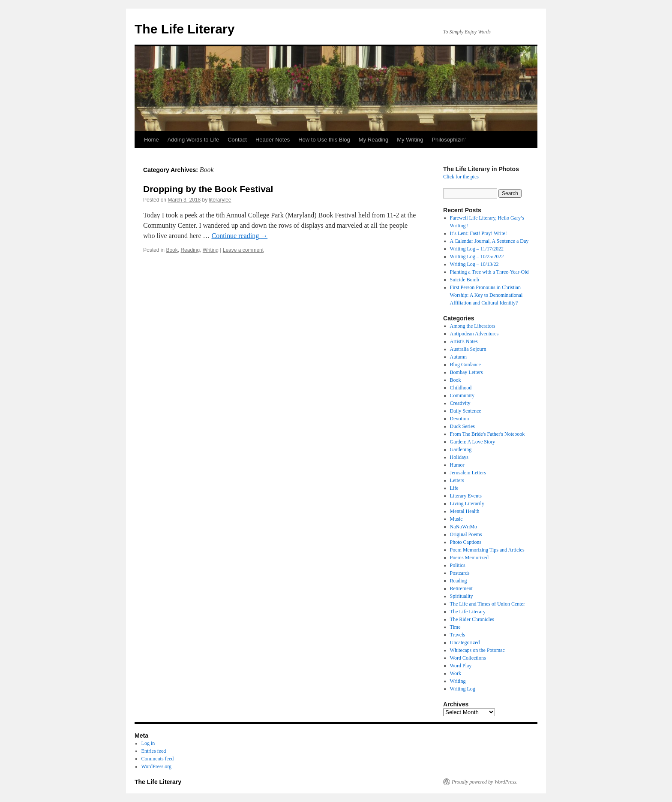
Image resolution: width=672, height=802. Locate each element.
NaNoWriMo (464, 527)
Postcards (460, 573)
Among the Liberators (473, 326)
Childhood (461, 388)
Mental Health (465, 511)
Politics (458, 565)
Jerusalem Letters (468, 473)
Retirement (461, 588)
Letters (457, 480)
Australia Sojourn (468, 349)
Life (454, 488)
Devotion (460, 419)
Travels (458, 635)
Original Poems (466, 534)
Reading (190, 250)
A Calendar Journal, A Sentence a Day (489, 241)
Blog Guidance (465, 365)
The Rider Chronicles (472, 619)
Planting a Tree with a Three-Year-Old (489, 272)
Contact (237, 140)
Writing (211, 250)
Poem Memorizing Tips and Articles (487, 550)
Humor (457, 465)
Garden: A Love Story (473, 442)
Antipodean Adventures (474, 334)
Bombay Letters (466, 372)
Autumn (458, 357)
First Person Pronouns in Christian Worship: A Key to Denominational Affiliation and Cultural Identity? (486, 295)
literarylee (220, 200)
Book (172, 250)
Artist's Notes (464, 341)
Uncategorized (465, 642)
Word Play (461, 666)
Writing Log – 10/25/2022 (477, 256)
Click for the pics (461, 177)
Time (455, 627)
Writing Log (463, 689)
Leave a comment (243, 250)
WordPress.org (156, 766)
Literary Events (466, 496)
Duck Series (462, 426)
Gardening (461, 449)
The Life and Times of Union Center (487, 604)
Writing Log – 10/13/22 (474, 264)
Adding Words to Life (193, 140)
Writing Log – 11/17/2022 (477, 249)
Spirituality (462, 596)
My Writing (410, 140)
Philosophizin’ (449, 140)
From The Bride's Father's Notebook (487, 434)
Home (151, 140)
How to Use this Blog (324, 140)
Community (462, 395)
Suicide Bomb (465, 280)
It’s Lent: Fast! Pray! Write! (478, 233)
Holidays (459, 457)
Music (456, 519)
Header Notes (273, 140)
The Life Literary (184, 29)
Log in (148, 743)
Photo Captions (466, 542)
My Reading (373, 140)
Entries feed (154, 751)
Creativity (460, 403)
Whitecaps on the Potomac (477, 650)
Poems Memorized (469, 558)
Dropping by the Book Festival (208, 189)
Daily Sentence (466, 411)
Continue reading (240, 236)
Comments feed (158, 759)
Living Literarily (467, 504)
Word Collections (468, 658)
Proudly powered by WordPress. (485, 782)
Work (456, 673)
